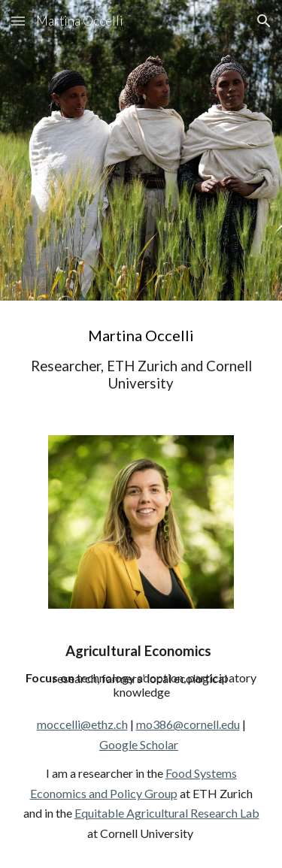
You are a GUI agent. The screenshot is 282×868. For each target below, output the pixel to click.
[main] (141, 359)
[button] (18, 21)
